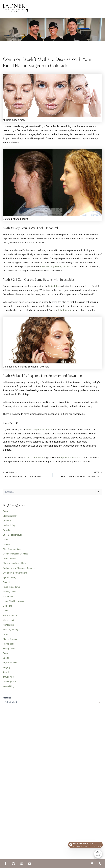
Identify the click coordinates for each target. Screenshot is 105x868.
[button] (15, 769)
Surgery (7, 669)
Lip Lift (6, 612)
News (5, 636)
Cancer (6, 541)
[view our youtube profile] (30, 864)
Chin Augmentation (12, 550)
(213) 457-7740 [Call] (15, 804)
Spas (5, 655)
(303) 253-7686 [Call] (15, 740)
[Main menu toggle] (99, 10)
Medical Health (10, 617)
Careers (7, 546)
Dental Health (9, 560)
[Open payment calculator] (85, 844)
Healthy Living (9, 593)
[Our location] (100, 864)
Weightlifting (9, 688)
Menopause (8, 626)
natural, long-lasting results (56, 268)
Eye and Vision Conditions (15, 574)
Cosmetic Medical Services (15, 555)
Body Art (7, 522)
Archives (7, 699)
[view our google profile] (22, 864)
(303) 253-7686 (35, 459)
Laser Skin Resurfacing (14, 603)
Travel (6, 674)
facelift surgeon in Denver (39, 431)
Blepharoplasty (10, 517)
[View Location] (23, 758)
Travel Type (8, 678)
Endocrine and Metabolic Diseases (19, 569)
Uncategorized (10, 683)
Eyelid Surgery (10, 579)
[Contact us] (92, 864)
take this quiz (65, 312)
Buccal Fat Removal (12, 536)
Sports (6, 659)
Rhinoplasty (8, 645)
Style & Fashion (10, 664)
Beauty (6, 512)
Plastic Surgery (10, 640)
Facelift (6, 584)
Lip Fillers (7, 607)
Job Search (8, 598)
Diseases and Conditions (14, 565)
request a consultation (71, 459)
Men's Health (9, 621)
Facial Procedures (11, 588)
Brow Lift (7, 532)
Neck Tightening (10, 631)
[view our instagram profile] (14, 864)
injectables (55, 288)
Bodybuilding (9, 527)
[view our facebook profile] (5, 864)
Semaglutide (9, 650)
